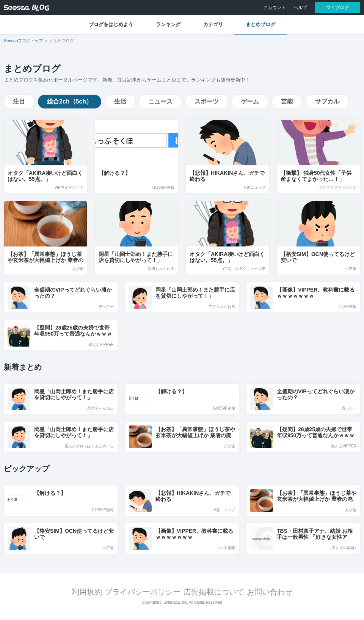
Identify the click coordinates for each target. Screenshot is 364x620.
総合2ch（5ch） (70, 101)
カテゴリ (213, 24)
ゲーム (250, 101)
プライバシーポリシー (143, 592)
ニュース (160, 101)
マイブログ (337, 8)
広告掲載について (214, 592)
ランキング (168, 24)
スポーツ (207, 101)
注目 (19, 101)
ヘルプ (300, 8)
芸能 (287, 101)
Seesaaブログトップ (23, 41)
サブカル (327, 101)
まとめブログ (260, 24)
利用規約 (87, 592)
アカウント (275, 8)
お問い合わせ (270, 592)
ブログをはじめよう (111, 24)
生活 (120, 101)
